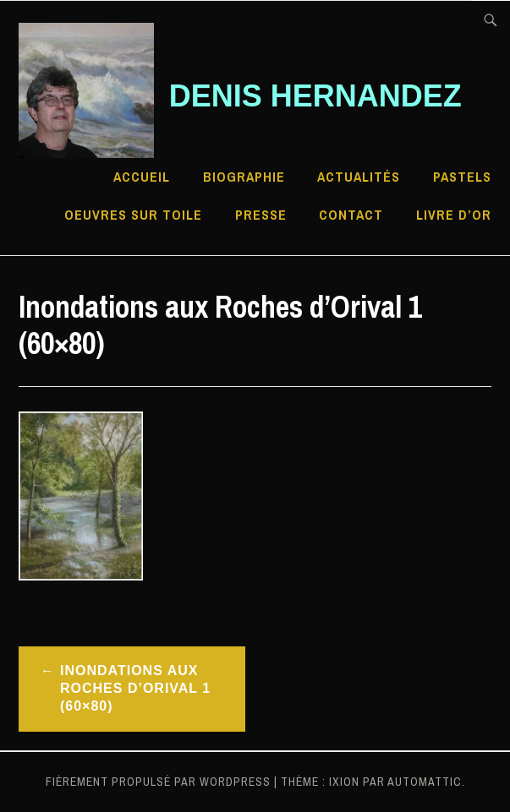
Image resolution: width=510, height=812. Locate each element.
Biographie (244, 177)
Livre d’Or (454, 215)
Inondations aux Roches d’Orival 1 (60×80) (135, 688)
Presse (261, 215)
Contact (351, 215)
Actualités (359, 177)
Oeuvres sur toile (133, 215)
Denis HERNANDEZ (315, 96)
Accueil (142, 177)
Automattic (425, 782)
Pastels (462, 177)
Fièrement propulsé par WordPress (158, 782)
